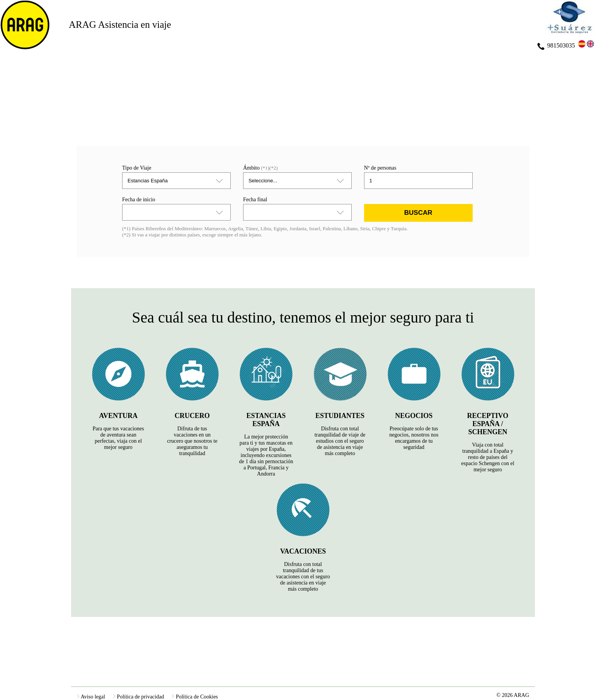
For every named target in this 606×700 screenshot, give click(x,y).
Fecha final (255, 200)
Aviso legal (91, 697)
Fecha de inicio (139, 200)
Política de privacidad (139, 697)
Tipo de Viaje (137, 168)
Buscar (418, 213)
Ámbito (260, 168)
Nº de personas (380, 168)
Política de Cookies (195, 697)
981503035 (556, 45)
